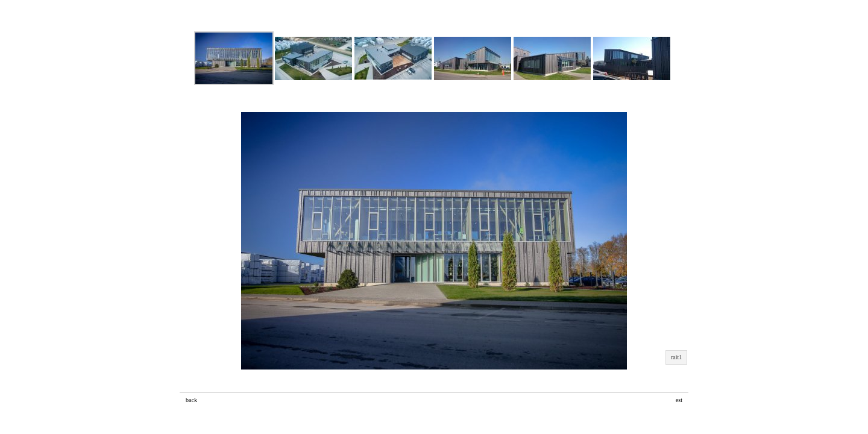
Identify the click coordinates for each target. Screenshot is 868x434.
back (191, 400)
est (679, 400)
